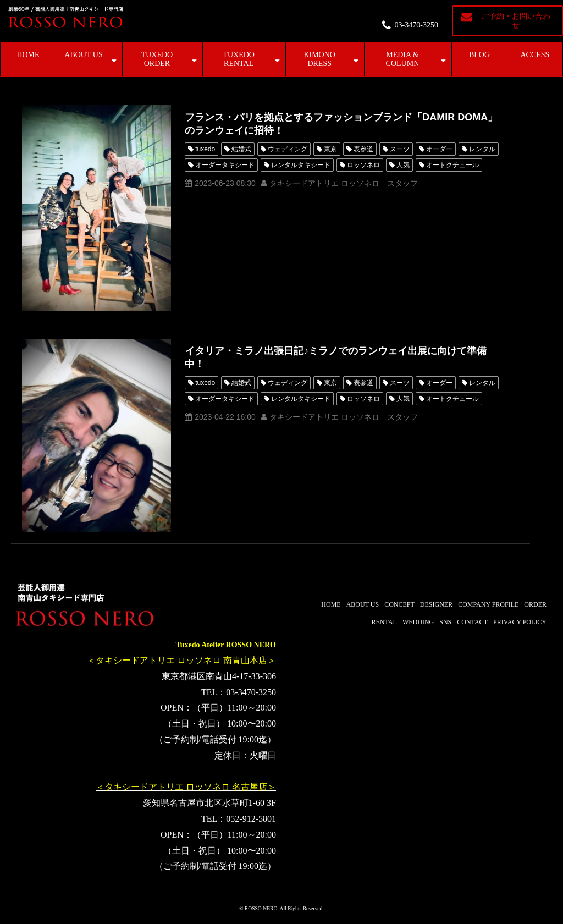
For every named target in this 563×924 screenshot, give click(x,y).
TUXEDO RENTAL (239, 59)
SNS (445, 622)
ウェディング (288, 149)
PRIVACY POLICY (520, 622)
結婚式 (241, 149)
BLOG (479, 55)
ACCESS (535, 55)
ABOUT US (83, 55)
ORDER (535, 604)
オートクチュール (452, 165)
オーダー (439, 149)
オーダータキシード (225, 165)
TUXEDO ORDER (157, 59)
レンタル (482, 149)
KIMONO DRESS (319, 59)
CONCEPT (399, 604)
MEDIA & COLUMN (403, 59)
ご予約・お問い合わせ (516, 21)
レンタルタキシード (301, 165)
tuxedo (205, 149)
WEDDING (418, 622)
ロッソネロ (363, 165)
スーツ (400, 149)
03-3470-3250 (416, 25)
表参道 (363, 149)
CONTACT (472, 622)
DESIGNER (436, 604)
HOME (28, 55)
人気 (403, 165)
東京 (330, 149)
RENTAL (384, 622)
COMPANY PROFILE (488, 604)
